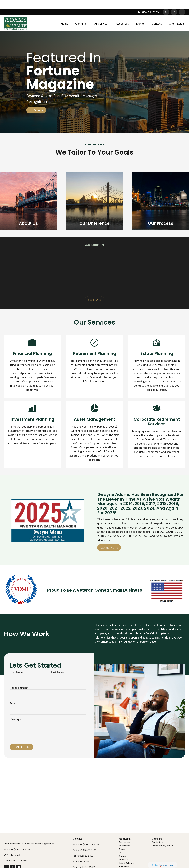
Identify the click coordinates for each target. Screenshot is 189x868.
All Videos (124, 858)
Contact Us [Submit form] (22, 738)
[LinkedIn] (174, 3)
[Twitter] (166, 3)
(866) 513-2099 (148, 3)
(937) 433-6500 (88, 841)
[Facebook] (182, 3)
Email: (13, 695)
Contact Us (158, 833)
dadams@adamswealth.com (87, 864)
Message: (16, 710)
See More (95, 291)
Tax (121, 844)
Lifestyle (123, 851)
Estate (122, 840)
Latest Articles (126, 854)
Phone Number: (19, 679)
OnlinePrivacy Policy (162, 837)
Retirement (125, 833)
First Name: (17, 663)
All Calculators (126, 861)
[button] (64, 15)
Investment (125, 837)
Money (123, 847)
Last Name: (58, 663)
